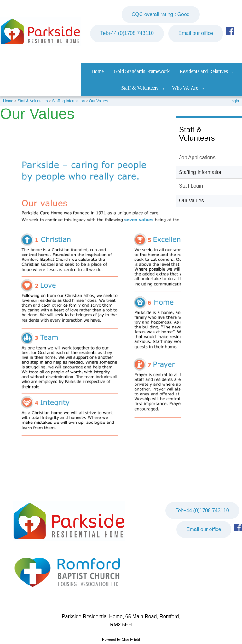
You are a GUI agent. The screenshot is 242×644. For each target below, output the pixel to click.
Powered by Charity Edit (121, 639)
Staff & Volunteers (140, 88)
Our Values (98, 101)
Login (234, 101)
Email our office (196, 33)
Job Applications (197, 157)
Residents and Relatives (204, 71)
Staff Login (191, 186)
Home (98, 71)
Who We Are (185, 88)
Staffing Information (68, 101)
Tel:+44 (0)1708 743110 (127, 33)
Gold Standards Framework (142, 71)
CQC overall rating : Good (161, 14)
